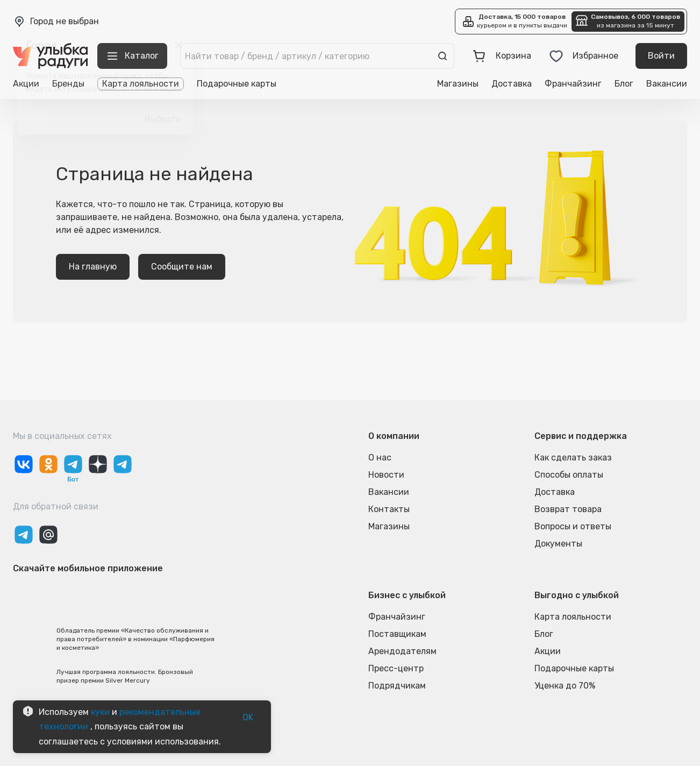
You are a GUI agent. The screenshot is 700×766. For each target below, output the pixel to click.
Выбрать (163, 119)
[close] (178, 45)
